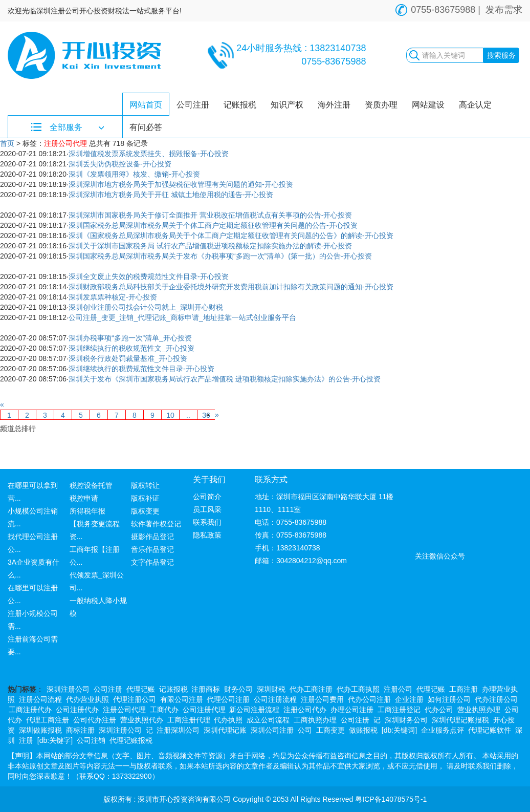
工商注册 (463, 689)
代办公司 (439, 710)
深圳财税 (271, 689)
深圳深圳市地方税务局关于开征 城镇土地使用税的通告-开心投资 (171, 195)
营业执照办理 (479, 710)
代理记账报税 (131, 740)
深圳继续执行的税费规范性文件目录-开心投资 (141, 369)
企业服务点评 (443, 730)
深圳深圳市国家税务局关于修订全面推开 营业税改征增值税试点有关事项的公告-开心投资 (211, 215)
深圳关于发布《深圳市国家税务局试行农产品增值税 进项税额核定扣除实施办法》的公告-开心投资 (225, 379)
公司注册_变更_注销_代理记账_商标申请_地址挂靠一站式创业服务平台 (182, 317)
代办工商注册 (311, 689)
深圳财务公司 (406, 720)
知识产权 (287, 105)
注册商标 (206, 689)
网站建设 (428, 105)
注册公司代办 (305, 710)
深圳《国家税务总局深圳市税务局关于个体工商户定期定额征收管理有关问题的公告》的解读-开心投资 (231, 236)
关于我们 (209, 479)
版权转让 (145, 485)
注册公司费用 (322, 699)
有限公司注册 (182, 699)
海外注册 (334, 105)
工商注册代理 (189, 720)
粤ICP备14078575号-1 (391, 799)
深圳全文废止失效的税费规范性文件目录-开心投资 (149, 276)
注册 (26, 740)
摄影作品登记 (152, 537)
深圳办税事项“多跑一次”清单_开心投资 (130, 338)
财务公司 (238, 689)
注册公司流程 (40, 699)
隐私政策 (207, 535)
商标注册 (80, 730)
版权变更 (145, 511)
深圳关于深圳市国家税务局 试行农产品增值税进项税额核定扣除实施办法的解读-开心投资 (211, 246)
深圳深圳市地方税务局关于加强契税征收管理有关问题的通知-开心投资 (181, 184)
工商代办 (164, 710)
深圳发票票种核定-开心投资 (113, 297)
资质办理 (381, 105)
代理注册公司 (135, 699)
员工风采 (207, 509)
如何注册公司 (449, 699)
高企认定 (475, 105)
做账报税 (363, 730)
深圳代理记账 (225, 730)
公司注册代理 (204, 710)
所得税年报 (87, 511)
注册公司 (398, 689)
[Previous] (2, 404)
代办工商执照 (358, 689)
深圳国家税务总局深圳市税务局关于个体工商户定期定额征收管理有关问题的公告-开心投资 (213, 225)
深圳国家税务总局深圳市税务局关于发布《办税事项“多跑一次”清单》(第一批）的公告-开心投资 (220, 256)
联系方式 (271, 479)
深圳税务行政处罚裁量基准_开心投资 (128, 358)
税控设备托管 (91, 485)
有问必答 (146, 127)
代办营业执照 (87, 699)
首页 (7, 143)
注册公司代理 (124, 710)
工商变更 (330, 730)
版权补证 (145, 498)
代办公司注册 (369, 699)
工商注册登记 (399, 710)
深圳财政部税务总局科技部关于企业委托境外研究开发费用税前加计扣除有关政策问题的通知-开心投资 (231, 287)
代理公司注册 (228, 699)
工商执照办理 (315, 720)
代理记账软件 (490, 730)
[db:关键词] (399, 730)
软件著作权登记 (156, 524)
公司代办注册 (95, 720)
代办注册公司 (496, 699)
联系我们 (207, 522)
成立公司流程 (268, 720)
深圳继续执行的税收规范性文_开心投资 (131, 348)
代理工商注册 (48, 720)
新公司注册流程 (254, 710)
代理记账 (141, 689)
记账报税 (240, 105)
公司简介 (207, 497)
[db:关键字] (55, 740)
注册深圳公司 (178, 730)
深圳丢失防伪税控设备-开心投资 (120, 164)
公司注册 (193, 105)
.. (188, 415)
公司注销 (91, 740)
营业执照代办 (142, 720)
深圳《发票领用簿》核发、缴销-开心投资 (134, 174)
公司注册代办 (77, 710)
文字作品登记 (152, 562)
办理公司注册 (352, 710)
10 (170, 415)
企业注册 (409, 699)
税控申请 (84, 498)
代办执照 (228, 720)
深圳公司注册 (272, 730)
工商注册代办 (30, 710)
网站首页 (146, 105)
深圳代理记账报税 (460, 720)
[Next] (217, 415)
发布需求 (504, 10)
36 (206, 415)
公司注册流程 (275, 699)
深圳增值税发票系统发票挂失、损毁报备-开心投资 (149, 154)
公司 (305, 730)
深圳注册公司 (68, 689)
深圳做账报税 (40, 730)
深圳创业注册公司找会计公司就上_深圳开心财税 (146, 307)
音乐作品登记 (152, 549)
